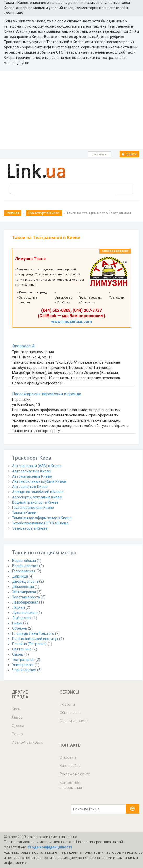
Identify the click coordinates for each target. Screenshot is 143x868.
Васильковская (25, 566)
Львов (17, 717)
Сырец (18, 654)
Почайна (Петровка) (29, 644)
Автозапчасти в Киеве (31, 471)
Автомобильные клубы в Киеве (39, 481)
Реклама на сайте (75, 774)
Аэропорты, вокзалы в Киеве (37, 497)
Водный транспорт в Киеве (35, 502)
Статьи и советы (74, 721)
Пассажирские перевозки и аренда (47, 394)
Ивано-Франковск (27, 742)
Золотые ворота (26, 597)
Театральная (23, 660)
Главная (13, 213)
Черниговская (24, 670)
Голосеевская (24, 571)
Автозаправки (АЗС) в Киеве (37, 466)
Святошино (22, 649)
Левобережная (25, 602)
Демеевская (23, 587)
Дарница (20, 576)
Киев (16, 709)
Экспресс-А (23, 346)
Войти (129, 154)
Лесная (18, 607)
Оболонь (20, 628)
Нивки (17, 623)
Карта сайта (70, 766)
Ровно (17, 734)
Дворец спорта (25, 581)
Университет (23, 665)
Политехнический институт (35, 639)
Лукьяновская (24, 613)
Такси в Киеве (24, 513)
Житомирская (24, 592)
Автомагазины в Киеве (32, 476)
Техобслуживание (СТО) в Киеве (40, 523)
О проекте (68, 757)
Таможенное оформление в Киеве (42, 518)
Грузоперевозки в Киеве (33, 508)
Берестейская (24, 561)
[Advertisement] (71, 110)
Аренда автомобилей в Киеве (38, 492)
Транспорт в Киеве (44, 213)
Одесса (18, 726)
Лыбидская (22, 618)
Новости (67, 704)
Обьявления (70, 713)
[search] (65, 192)
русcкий (99, 154)
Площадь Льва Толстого (33, 633)
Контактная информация (71, 785)
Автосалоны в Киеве (30, 487)
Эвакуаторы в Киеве (30, 528)
